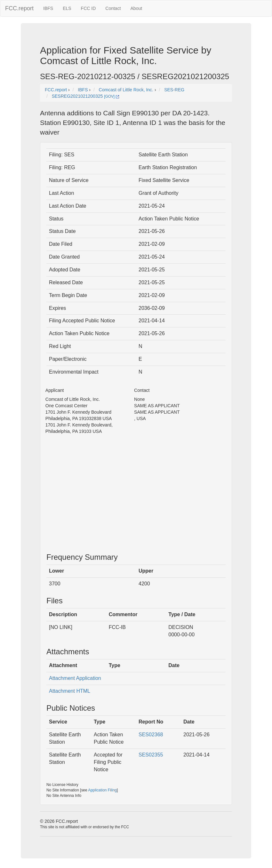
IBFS (48, 8)
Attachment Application (75, 678)
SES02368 (151, 735)
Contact (113, 8)
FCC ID (88, 8)
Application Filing (102, 790)
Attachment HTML (70, 691)
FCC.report (19, 8)
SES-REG (174, 90)
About (136, 8)
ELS (67, 8)
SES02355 (151, 755)
